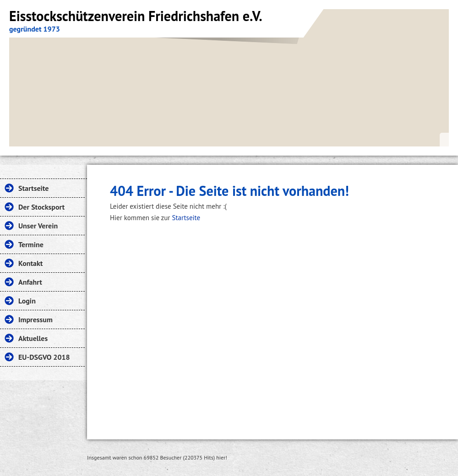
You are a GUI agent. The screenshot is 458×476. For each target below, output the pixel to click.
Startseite (186, 218)
